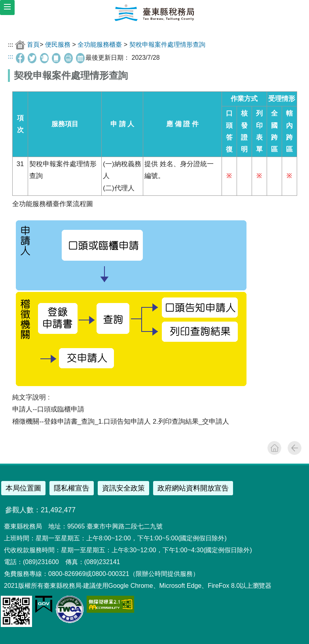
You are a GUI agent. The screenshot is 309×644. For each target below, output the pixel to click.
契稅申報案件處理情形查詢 (167, 44)
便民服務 (58, 44)
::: (10, 44)
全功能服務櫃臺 (100, 44)
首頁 (33, 44)
